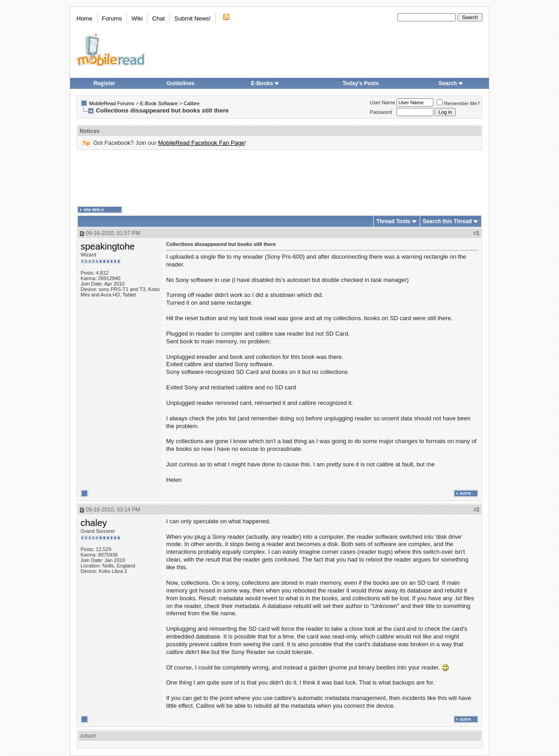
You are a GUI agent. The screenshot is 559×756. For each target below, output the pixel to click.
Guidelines (180, 83)
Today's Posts (361, 83)
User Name (383, 102)
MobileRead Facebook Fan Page (201, 143)
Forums (112, 18)
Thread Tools (393, 221)
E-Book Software (159, 103)
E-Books (265, 83)
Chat (158, 18)
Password (381, 112)
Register (104, 83)
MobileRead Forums (112, 103)
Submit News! (193, 18)
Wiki (137, 18)
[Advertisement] (279, 178)
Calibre (191, 103)
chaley (94, 523)
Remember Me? (458, 103)
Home (84, 18)
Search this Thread (447, 221)
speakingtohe (108, 246)
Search (451, 83)
